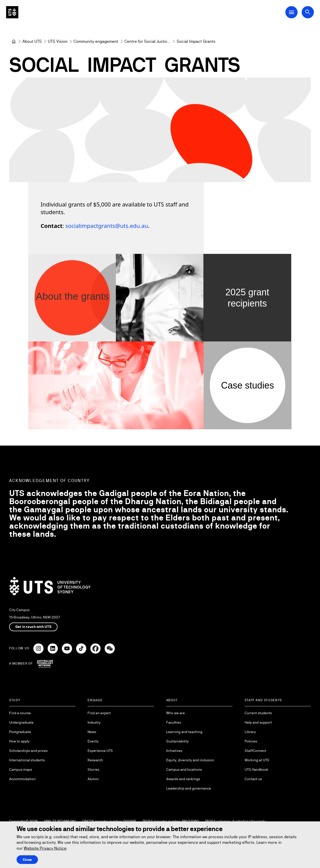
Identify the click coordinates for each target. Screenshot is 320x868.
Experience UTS (100, 751)
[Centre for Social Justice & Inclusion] (148, 42)
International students (27, 760)
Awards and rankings (183, 779)
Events (93, 741)
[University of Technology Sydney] (14, 42)
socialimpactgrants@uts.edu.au (107, 226)
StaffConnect (255, 751)
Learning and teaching (184, 732)
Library (250, 732)
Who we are (176, 713)
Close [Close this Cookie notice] (27, 860)
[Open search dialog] (308, 12)
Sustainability (177, 741)
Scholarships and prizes (28, 751)
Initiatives (174, 751)
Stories (93, 769)
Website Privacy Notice (45, 848)
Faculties (174, 722)
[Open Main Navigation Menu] (291, 12)
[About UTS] (32, 42)
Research (95, 760)
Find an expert (99, 713)
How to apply (19, 741)
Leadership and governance (189, 788)
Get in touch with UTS (33, 627)
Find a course (20, 713)
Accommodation (22, 779)
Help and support (258, 722)
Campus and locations (184, 769)
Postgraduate (20, 732)
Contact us (253, 779)
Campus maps (21, 769)
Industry (94, 722)
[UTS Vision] (58, 42)
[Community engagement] (96, 42)
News (92, 732)
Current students (258, 713)
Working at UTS (257, 760)
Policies (251, 741)
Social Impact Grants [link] (196, 41)
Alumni (93, 779)
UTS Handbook (256, 769)
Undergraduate (21, 722)
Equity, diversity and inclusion (190, 760)
